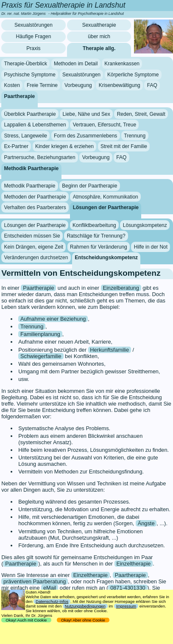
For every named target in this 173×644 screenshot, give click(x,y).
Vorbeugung (78, 85)
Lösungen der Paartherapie (106, 207)
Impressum (126, 606)
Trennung (135, 136)
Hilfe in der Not (151, 247)
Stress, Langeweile (26, 136)
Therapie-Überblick (26, 64)
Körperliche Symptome (133, 75)
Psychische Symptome (30, 75)
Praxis (33, 48)
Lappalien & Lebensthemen (35, 125)
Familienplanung (40, 334)
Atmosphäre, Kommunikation (106, 196)
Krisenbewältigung (120, 85)
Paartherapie (20, 96)
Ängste (146, 523)
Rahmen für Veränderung (99, 247)
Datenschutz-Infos (52, 601)
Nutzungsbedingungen (85, 606)
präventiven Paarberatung (35, 581)
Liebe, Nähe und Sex (86, 114)
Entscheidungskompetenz (106, 258)
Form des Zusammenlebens (85, 136)
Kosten (12, 85)
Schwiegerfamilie (41, 356)
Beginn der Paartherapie (89, 186)
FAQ (152, 85)
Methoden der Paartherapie (35, 196)
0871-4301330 (128, 588)
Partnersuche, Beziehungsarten (40, 157)
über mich (99, 36)
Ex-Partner (16, 146)
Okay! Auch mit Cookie (26, 620)
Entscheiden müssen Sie (32, 236)
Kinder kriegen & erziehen (64, 146)
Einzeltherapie (133, 564)
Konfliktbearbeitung (94, 225)
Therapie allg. (99, 48)
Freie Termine (42, 85)
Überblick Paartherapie (30, 114)
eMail (50, 588)
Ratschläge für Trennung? (96, 236)
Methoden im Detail (76, 64)
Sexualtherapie (99, 25)
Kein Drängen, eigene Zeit (34, 247)
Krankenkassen (122, 64)
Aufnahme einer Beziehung (53, 319)
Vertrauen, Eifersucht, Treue (105, 125)
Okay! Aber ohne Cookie (83, 620)
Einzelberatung (121, 288)
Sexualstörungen (33, 25)
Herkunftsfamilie (109, 350)
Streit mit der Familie (124, 146)
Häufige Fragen (34, 36)
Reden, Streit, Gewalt (141, 114)
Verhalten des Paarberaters (35, 207)
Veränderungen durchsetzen (36, 258)
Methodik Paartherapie (32, 168)
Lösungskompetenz (145, 225)
